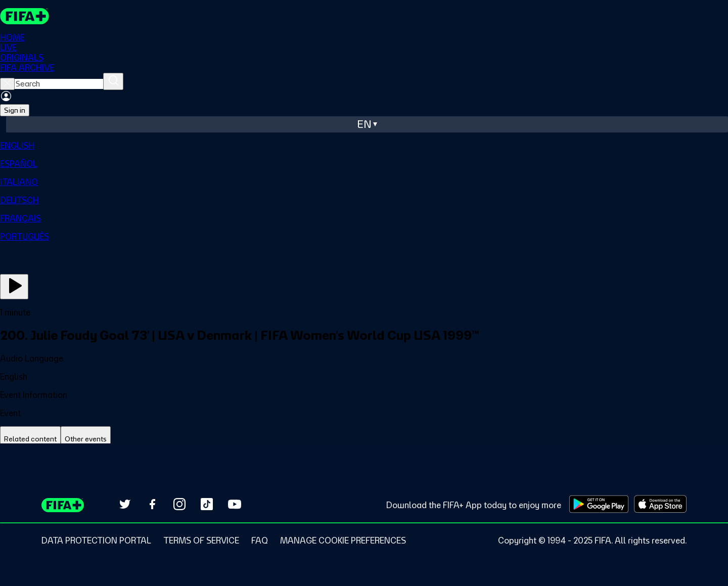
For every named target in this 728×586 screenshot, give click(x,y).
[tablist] (364, 439)
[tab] (30, 439)
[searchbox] (59, 84)
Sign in (15, 110)
